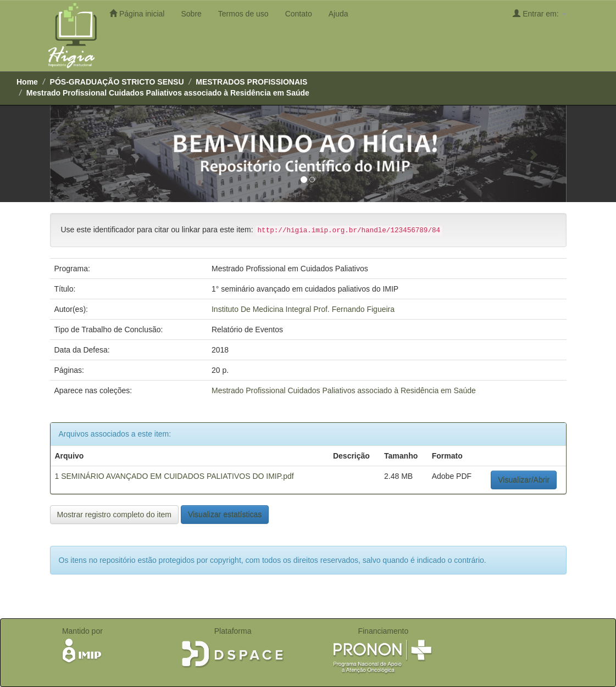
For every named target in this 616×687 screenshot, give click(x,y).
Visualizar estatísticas (225, 515)
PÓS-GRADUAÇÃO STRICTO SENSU (117, 82)
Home (27, 82)
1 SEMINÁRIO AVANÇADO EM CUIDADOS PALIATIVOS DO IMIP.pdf (174, 476)
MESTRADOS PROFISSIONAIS (251, 82)
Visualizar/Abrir (524, 480)
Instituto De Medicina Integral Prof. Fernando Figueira (303, 309)
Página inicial (137, 13)
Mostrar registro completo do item (115, 515)
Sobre (191, 14)
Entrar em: (539, 13)
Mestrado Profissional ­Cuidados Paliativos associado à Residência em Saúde (168, 93)
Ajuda (338, 14)
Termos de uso (243, 14)
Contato (299, 14)
